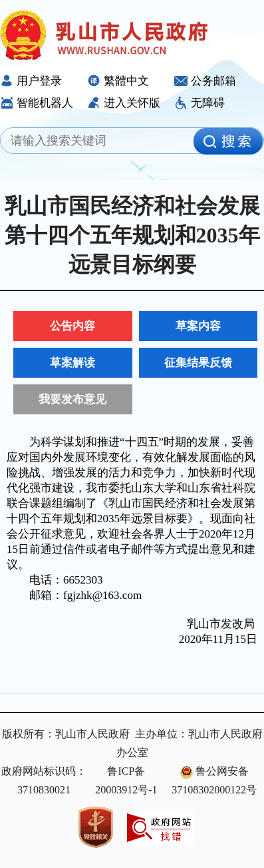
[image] (228, 141)
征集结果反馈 (198, 363)
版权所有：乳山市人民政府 (66, 734)
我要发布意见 (72, 399)
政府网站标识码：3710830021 (44, 780)
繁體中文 (118, 81)
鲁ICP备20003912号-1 (126, 780)
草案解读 (72, 363)
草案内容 (198, 326)
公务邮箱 (205, 81)
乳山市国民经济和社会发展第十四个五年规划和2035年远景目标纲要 (132, 235)
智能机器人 (37, 103)
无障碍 (199, 103)
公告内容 (72, 326)
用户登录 (31, 81)
